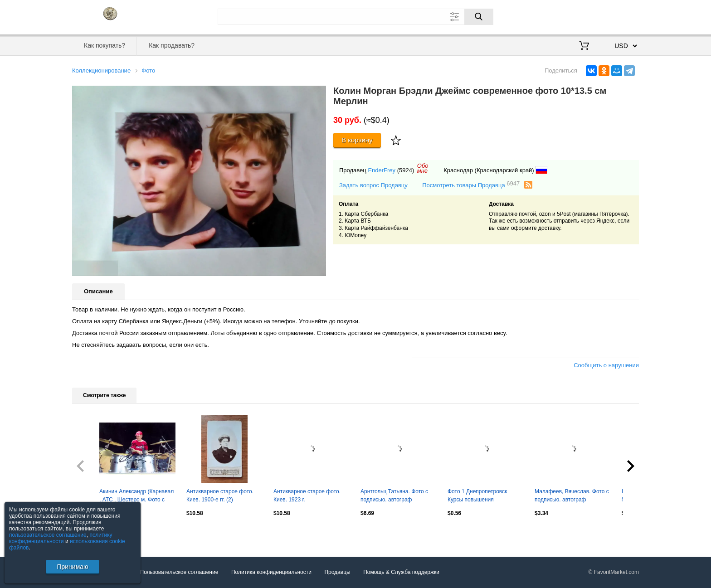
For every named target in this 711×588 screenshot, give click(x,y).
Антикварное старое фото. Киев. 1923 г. (307, 496)
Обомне (423, 168)
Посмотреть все (92, 533)
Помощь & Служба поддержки (401, 572)
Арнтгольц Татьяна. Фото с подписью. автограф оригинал (394, 496)
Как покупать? (105, 45)
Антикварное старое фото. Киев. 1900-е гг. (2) (220, 496)
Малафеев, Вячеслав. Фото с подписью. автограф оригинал (572, 496)
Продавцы (337, 572)
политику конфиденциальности (61, 538)
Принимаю (72, 567)
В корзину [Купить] (357, 140)
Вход (586, 16)
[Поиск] (479, 17)
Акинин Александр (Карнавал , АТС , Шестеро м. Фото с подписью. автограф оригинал (136, 496)
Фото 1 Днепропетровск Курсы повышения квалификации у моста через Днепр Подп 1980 (484, 496)
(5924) (406, 170)
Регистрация (620, 16)
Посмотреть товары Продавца (471, 185)
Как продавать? (172, 45)
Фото (148, 70)
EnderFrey (382, 170)
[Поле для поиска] (355, 17)
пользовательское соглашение (48, 535)
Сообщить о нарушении (606, 365)
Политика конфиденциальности (271, 572)
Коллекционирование (101, 70)
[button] (318, 94)
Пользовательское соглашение (179, 572)
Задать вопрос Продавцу (373, 185)
